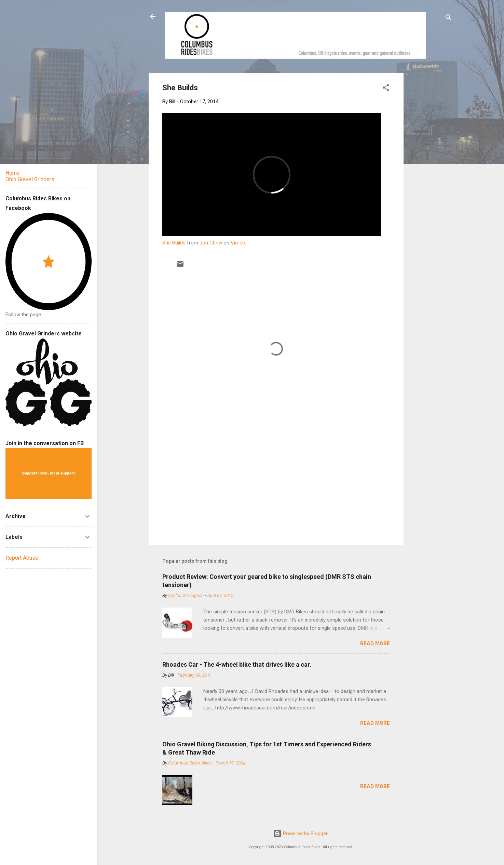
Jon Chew (211, 243)
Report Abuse (22, 558)
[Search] (449, 19)
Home (13, 173)
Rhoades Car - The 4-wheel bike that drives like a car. (237, 664)
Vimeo (238, 243)
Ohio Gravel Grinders (30, 179)
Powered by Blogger (301, 834)
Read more (375, 643)
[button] (386, 89)
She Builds (174, 243)
